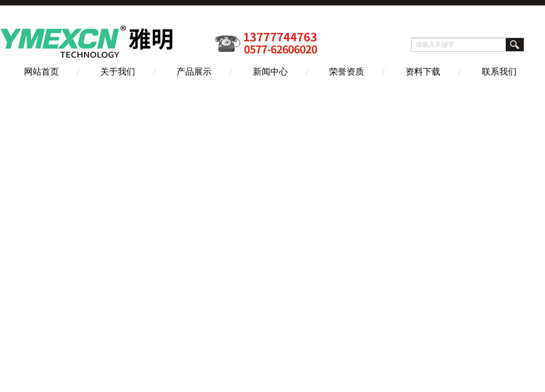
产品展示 (194, 72)
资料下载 (423, 72)
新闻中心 (270, 72)
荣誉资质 (347, 72)
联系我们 (499, 72)
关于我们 (118, 72)
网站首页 (41, 72)
